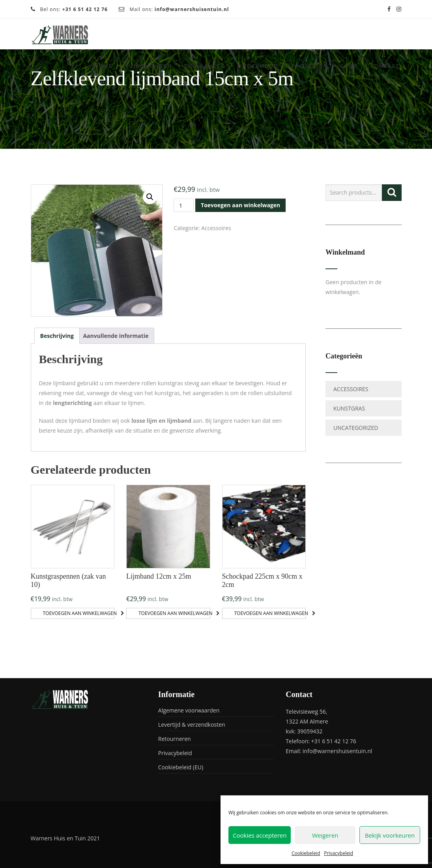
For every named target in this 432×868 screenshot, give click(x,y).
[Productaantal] (184, 205)
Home (103, 67)
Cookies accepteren (260, 835)
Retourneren (175, 739)
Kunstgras (349, 408)
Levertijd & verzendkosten (192, 725)
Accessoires (216, 228)
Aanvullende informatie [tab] (116, 336)
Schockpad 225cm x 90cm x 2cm (262, 580)
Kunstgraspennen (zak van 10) (68, 580)
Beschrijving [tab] (57, 336)
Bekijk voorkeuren (390, 835)
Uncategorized (356, 428)
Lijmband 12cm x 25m (159, 576)
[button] (150, 197)
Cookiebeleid (306, 853)
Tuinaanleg (205, 67)
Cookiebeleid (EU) (181, 767)
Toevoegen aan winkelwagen (240, 205)
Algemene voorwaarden (189, 710)
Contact (385, 67)
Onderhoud (258, 67)
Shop (349, 67)
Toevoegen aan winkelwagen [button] (79, 613)
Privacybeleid (338, 853)
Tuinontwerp (149, 67)
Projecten (310, 67)
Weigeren (325, 835)
